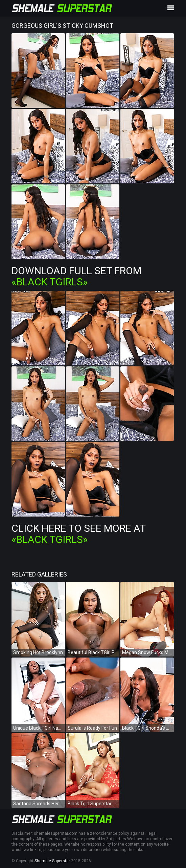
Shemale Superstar (52, 861)
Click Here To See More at (78, 534)
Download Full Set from (76, 276)
